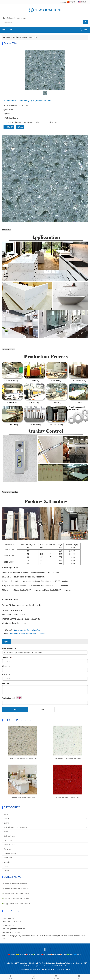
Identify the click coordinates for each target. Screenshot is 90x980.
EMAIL (20, 127)
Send (15, 709)
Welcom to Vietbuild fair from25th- (16, 884)
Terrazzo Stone (9, 845)
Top (79, 977)
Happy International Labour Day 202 (17, 904)
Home (8, 37)
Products (17, 37)
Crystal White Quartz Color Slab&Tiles (68, 758)
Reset (42, 709)
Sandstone (8, 858)
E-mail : (6, 675)
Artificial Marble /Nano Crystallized (16, 827)
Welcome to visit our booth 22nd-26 (16, 894)
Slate (6, 832)
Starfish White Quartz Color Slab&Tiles (23, 758)
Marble (6, 814)
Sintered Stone (9, 836)
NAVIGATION (7, 30)
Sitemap (68, 969)
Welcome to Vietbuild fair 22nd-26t (16, 889)
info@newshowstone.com (16, 18)
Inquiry (56, 977)
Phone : (6, 666)
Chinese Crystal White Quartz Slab (22, 797)
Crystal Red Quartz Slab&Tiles (67, 797)
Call (34, 977)
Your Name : (8, 657)
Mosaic (6, 871)
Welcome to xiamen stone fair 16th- (16, 899)
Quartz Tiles (34, 37)
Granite (7, 819)
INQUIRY (9, 127)
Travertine (8, 849)
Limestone (8, 862)
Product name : (9, 649)
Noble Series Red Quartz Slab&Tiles (27, 630)
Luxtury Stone (9, 840)
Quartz (25, 37)
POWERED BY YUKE (58, 969)
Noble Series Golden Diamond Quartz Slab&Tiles (27, 634)
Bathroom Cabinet (10, 853)
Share (11, 977)
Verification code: (9, 698)
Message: (6, 684)
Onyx (6, 866)
